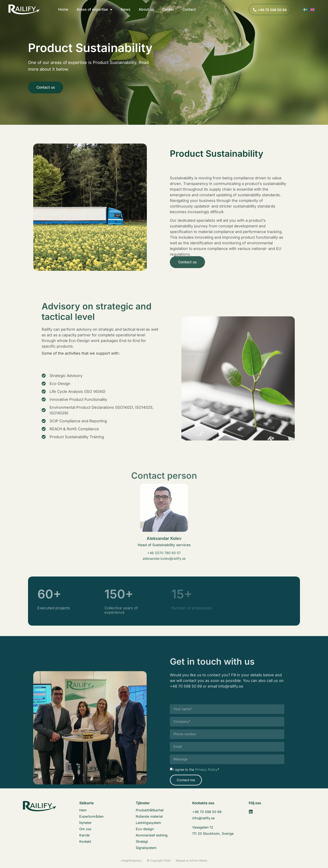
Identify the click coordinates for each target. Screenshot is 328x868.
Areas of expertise (94, 10)
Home (63, 9)
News (126, 9)
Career (168, 9)
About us (146, 9)
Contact (189, 9)
